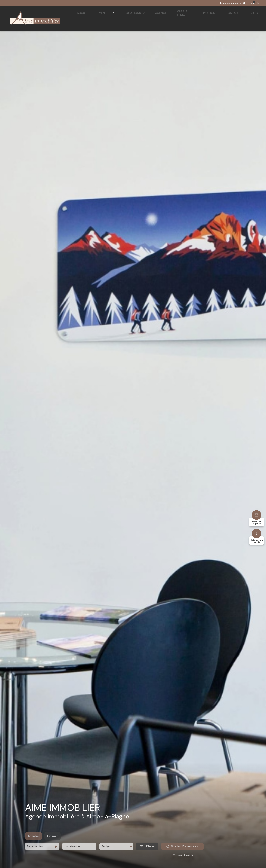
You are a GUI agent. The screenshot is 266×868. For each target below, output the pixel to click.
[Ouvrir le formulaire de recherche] (147, 855)
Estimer (53, 844)
